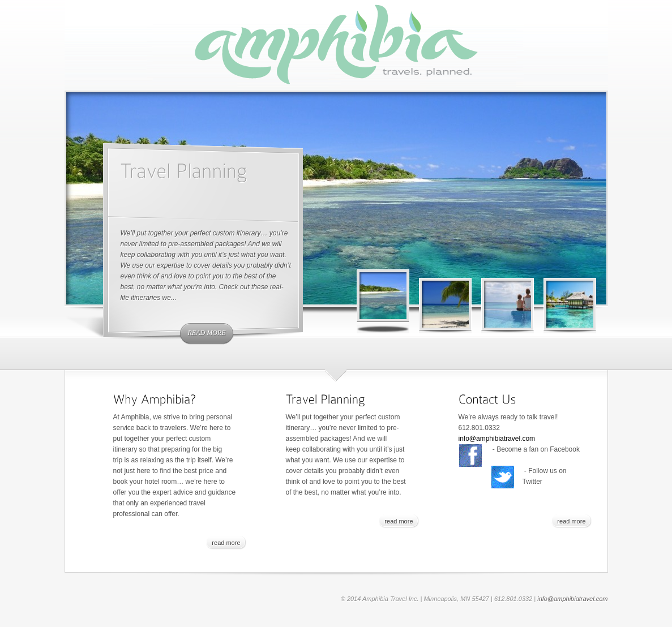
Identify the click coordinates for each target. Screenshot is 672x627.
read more (207, 333)
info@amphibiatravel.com (497, 439)
